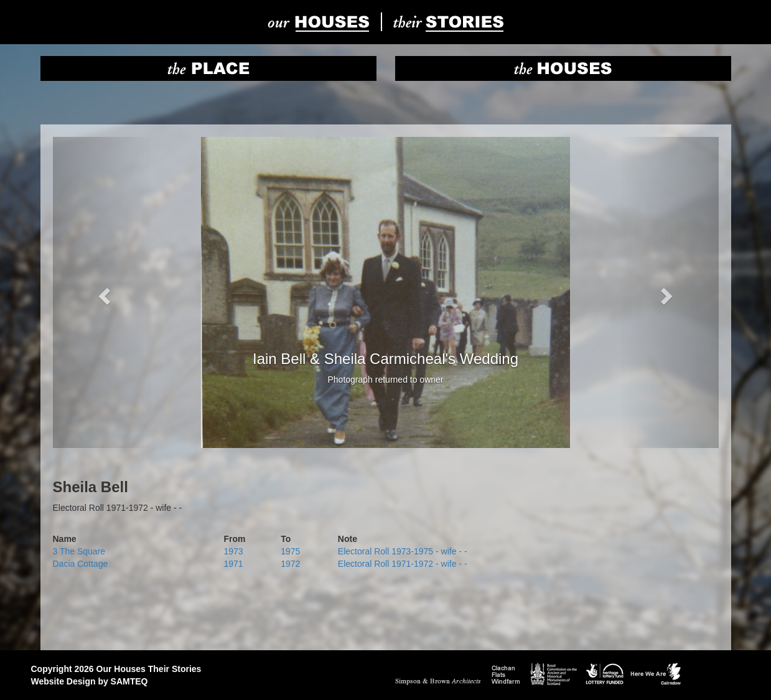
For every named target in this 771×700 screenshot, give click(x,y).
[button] (103, 292)
